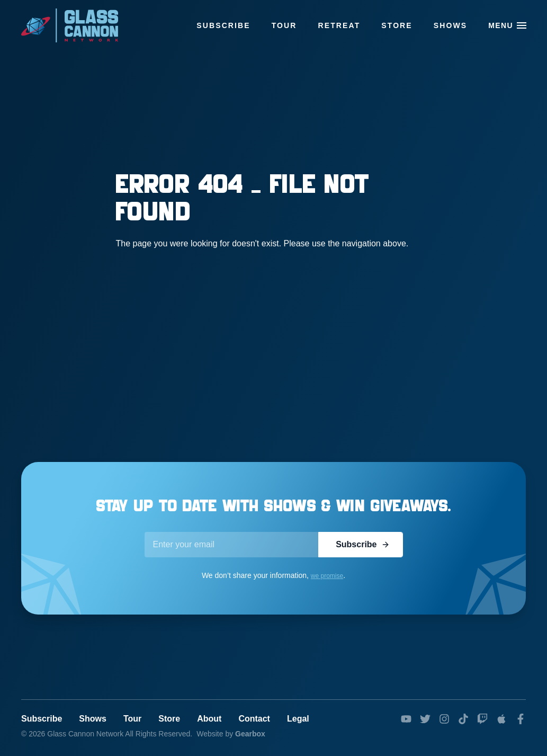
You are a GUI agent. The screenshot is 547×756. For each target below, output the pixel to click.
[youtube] (406, 719)
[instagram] (444, 719)
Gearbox (250, 734)
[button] (522, 25)
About (209, 719)
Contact (254, 719)
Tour (284, 25)
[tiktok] (463, 719)
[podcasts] (501, 719)
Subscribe (223, 25)
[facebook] (521, 719)
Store (397, 25)
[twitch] (482, 719)
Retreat (339, 25)
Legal (298, 719)
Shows (450, 25)
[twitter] (425, 719)
